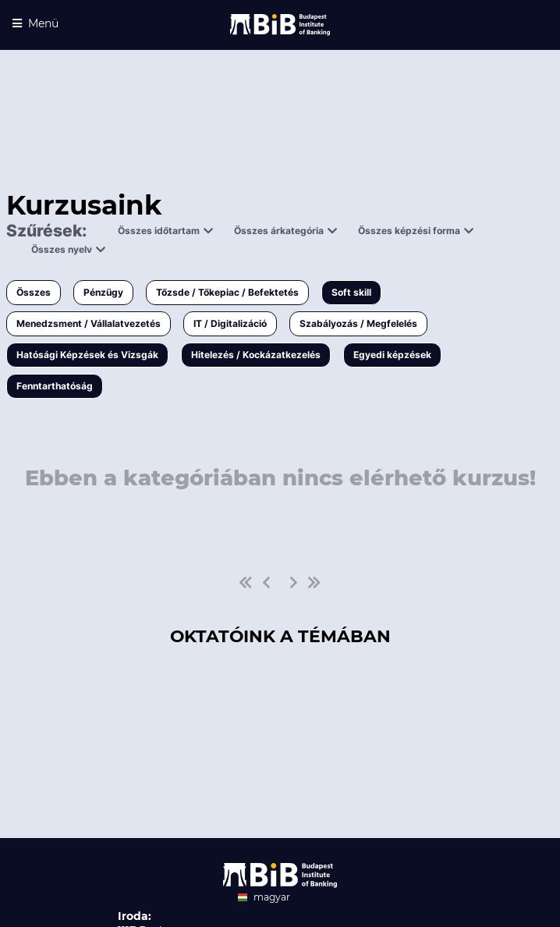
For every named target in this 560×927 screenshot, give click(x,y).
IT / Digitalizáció (230, 323)
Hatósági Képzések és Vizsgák (87, 355)
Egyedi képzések (392, 355)
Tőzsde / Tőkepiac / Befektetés (227, 292)
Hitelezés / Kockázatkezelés (256, 355)
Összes (34, 292)
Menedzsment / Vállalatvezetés (89, 323)
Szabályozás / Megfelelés (358, 323)
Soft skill (351, 292)
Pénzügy (103, 292)
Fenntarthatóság (55, 386)
